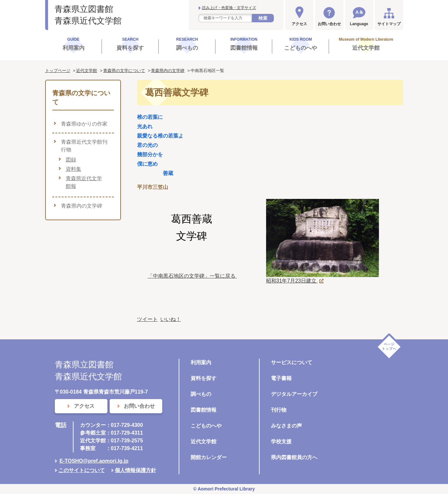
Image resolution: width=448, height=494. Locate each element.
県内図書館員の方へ (294, 457)
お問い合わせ (329, 24)
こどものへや (206, 426)
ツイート (147, 319)
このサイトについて (82, 470)
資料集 (74, 169)
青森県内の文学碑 (168, 71)
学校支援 (281, 442)
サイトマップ (389, 24)
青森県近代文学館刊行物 (84, 146)
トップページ (58, 71)
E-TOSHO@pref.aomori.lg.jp (94, 461)
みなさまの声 (286, 426)
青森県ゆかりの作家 (84, 124)
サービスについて (292, 362)
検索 (263, 18)
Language (359, 24)
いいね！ (171, 319)
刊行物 (279, 410)
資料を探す (204, 378)
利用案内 (201, 362)
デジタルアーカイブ (294, 394)
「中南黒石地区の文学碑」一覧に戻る (192, 276)
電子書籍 (281, 378)
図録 (71, 160)
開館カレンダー (209, 457)
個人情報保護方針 (135, 470)
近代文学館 (87, 71)
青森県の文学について (124, 71)
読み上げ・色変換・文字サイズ (229, 8)
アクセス (299, 24)
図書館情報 (204, 410)
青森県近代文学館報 (84, 182)
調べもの (201, 394)
